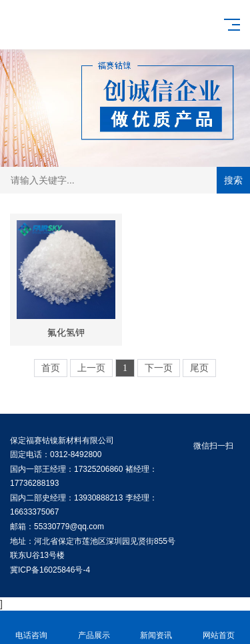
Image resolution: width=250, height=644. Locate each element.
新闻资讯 (157, 628)
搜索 (233, 180)
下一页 (159, 368)
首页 (51, 368)
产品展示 (94, 628)
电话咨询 (31, 628)
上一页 (91, 368)
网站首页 (219, 628)
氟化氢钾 (66, 332)
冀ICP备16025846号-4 (50, 570)
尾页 (199, 368)
